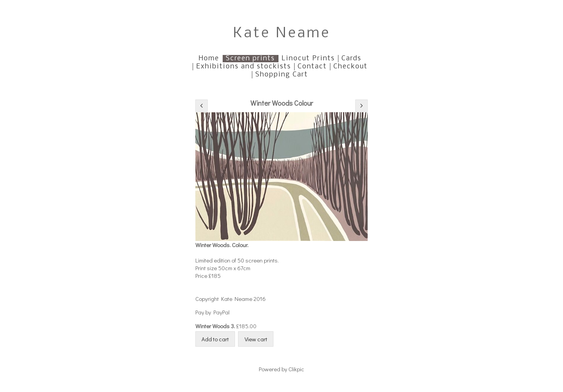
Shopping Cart (282, 75)
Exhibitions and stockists (244, 67)
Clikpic (296, 369)
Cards (351, 59)
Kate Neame (282, 34)
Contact (312, 67)
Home (209, 59)
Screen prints (250, 59)
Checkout (351, 67)
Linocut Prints (308, 59)
